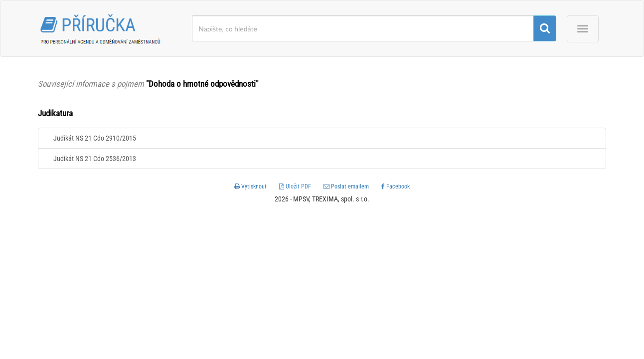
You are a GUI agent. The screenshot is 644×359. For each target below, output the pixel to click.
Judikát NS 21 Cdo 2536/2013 (95, 159)
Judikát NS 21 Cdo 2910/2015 (95, 138)
